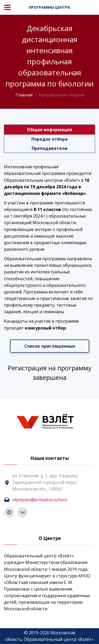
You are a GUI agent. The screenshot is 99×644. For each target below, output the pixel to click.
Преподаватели (49, 148)
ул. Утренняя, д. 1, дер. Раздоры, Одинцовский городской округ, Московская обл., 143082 (45, 482)
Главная (24, 95)
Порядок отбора (49, 139)
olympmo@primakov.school (40, 500)
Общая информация (50, 130)
